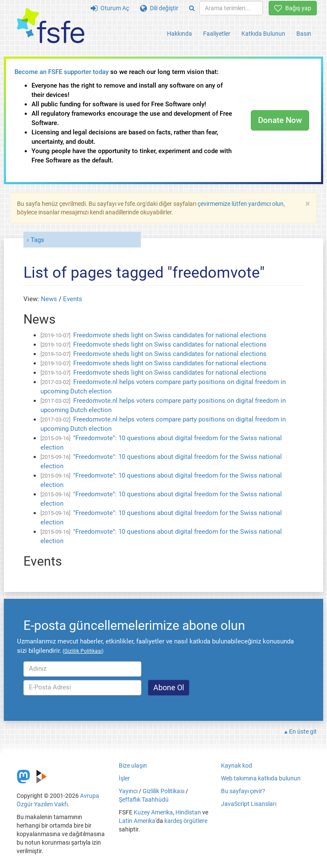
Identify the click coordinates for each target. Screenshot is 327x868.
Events (73, 299)
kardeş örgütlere (186, 821)
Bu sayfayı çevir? (243, 791)
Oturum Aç (110, 8)
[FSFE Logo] (51, 26)
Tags (37, 240)
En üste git (303, 731)
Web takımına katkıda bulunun (261, 778)
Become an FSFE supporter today (62, 72)
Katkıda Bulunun (263, 34)
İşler (124, 778)
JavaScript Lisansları (249, 804)
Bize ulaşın (133, 766)
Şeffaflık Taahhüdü (144, 800)
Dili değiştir (159, 8)
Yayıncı (128, 791)
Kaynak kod (237, 766)
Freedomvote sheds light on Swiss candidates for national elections (170, 335)
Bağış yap (293, 8)
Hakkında (179, 34)
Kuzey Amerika (153, 812)
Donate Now (280, 120)
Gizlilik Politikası (163, 791)
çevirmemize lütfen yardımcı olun (241, 204)
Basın (304, 34)
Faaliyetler (217, 34)
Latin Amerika (137, 821)
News (49, 299)
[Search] (192, 8)
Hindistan (188, 812)
